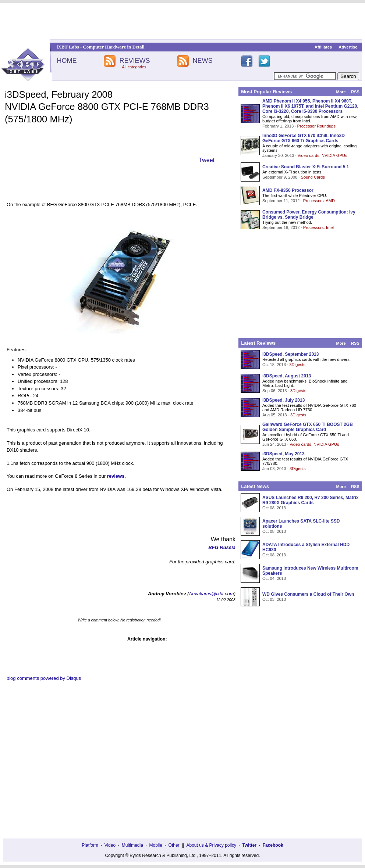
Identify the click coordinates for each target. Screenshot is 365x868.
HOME (67, 61)
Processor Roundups (316, 126)
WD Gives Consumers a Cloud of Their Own (308, 594)
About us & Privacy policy (211, 845)
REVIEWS (134, 61)
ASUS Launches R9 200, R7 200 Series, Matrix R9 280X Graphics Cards (310, 500)
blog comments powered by (44, 678)
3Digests (297, 365)
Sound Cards (313, 177)
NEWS (203, 61)
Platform (90, 845)
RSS (355, 92)
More (341, 92)
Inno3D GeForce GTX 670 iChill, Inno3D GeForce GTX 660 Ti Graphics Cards (304, 138)
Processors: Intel (318, 227)
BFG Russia (222, 547)
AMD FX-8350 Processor (288, 190)
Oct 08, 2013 (274, 508)
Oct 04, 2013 (274, 578)
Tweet (207, 160)
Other (174, 845)
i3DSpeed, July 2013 (284, 400)
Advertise (348, 47)
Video (110, 845)
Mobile (156, 845)
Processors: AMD (319, 201)
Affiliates (323, 47)
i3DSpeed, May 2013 (284, 454)
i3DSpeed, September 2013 (290, 354)
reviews (116, 476)
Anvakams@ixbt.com (211, 594)
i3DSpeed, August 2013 (287, 376)
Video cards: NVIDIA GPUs (323, 155)
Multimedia (132, 845)
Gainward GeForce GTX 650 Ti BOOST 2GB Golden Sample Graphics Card (308, 427)
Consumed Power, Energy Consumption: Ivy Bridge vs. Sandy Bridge (309, 215)
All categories (134, 67)
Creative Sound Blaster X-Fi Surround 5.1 (306, 167)
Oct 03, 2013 (274, 599)
